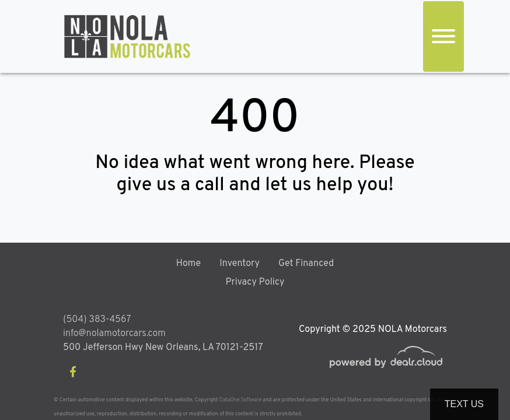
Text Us (464, 404)
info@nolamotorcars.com (114, 334)
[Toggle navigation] (443, 36)
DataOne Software (240, 400)
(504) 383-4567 (97, 320)
